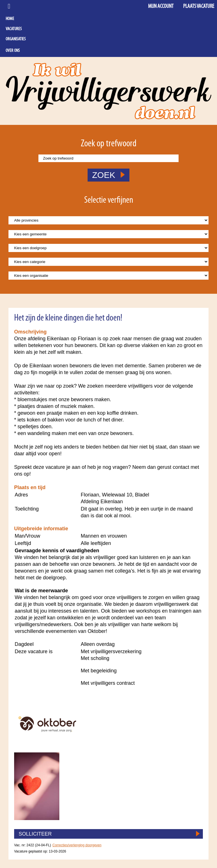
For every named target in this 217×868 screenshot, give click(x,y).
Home (10, 19)
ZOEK (108, 175)
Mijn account (161, 6)
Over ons (13, 51)
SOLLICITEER (35, 834)
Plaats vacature (199, 6)
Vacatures (14, 29)
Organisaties (16, 39)
